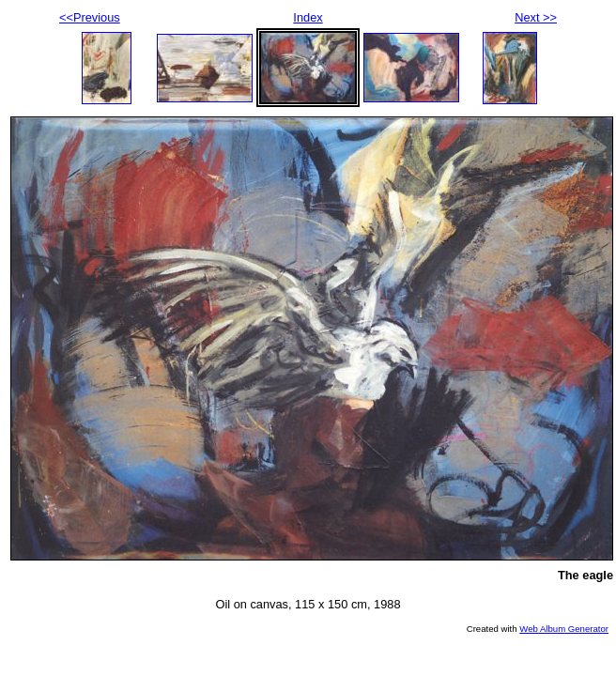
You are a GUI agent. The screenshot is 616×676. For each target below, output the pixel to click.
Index (308, 17)
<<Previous (90, 17)
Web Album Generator (564, 629)
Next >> (536, 17)
